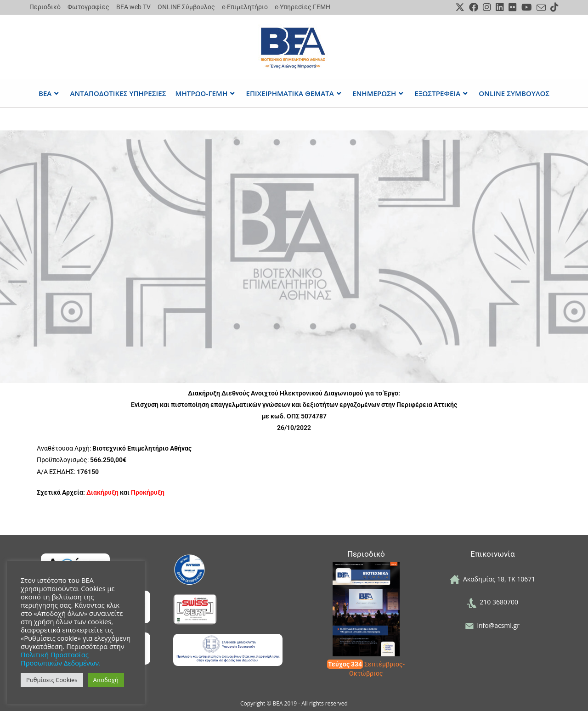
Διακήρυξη (102, 492)
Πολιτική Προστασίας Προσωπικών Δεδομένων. (61, 659)
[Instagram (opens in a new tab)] (487, 7)
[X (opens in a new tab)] (460, 7)
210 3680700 (492, 602)
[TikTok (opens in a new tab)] (553, 7)
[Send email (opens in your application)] (541, 8)
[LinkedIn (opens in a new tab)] (500, 7)
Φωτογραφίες (88, 7)
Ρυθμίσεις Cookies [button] (52, 680)
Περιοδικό (45, 7)
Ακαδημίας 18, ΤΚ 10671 (493, 579)
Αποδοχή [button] (106, 680)
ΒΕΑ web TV (133, 7)
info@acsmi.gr (492, 625)
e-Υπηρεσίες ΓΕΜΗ (302, 7)
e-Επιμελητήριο (245, 7)
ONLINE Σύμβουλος (186, 7)
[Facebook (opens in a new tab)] (474, 7)
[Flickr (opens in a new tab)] (513, 7)
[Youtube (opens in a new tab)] (527, 7)
